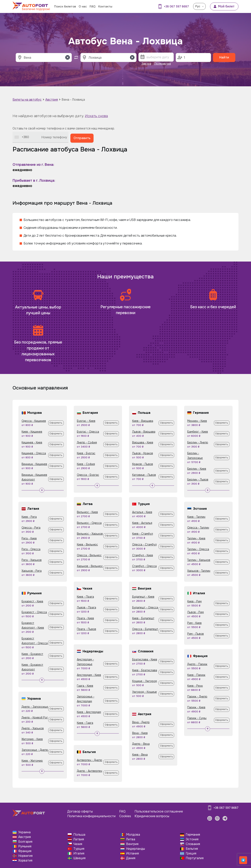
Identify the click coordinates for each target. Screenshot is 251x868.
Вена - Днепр (141, 722)
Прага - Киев (85, 618)
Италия (79, 853)
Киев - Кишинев (32, 432)
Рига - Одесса (31, 549)
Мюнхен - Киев (197, 421)
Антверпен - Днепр (90, 760)
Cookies (125, 816)
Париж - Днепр (197, 697)
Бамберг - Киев (198, 432)
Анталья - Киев (142, 512)
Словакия (193, 844)
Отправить (82, 138)
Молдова (133, 835)
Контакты (105, 6)
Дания (131, 858)
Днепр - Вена (141, 744)
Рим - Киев (194, 623)
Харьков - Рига (32, 571)
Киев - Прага (85, 597)
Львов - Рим (196, 612)
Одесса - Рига (31, 528)
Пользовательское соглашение (159, 811)
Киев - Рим (194, 601)
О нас (83, 6)
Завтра (146, 64)
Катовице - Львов (144, 475)
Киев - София (86, 464)
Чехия (78, 844)
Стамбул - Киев (143, 555)
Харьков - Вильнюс (90, 566)
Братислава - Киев (145, 659)
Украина (24, 832)
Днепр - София (87, 442)
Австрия (52, 100)
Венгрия (132, 844)
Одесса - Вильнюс (89, 555)
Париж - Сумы (197, 718)
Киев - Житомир (32, 761)
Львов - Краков (143, 453)
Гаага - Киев (85, 686)
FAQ (93, 6)
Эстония (192, 839)
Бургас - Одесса (88, 432)
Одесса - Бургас (88, 475)
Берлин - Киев (197, 469)
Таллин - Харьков (199, 560)
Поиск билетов (65, 6)
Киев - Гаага (85, 723)
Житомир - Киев (32, 739)
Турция (79, 849)
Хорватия (25, 860)
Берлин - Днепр (198, 442)
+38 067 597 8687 (176, 6)
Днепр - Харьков (33, 728)
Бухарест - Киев (32, 601)
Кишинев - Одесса (34, 453)
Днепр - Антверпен (90, 771)
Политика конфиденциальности (91, 816)
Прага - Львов (86, 629)
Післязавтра (162, 64)
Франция (25, 851)
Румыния (25, 846)
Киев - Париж (196, 675)
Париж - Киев (196, 707)
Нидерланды (136, 849)
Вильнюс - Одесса (89, 523)
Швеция (79, 858)
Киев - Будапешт (143, 618)
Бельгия (192, 849)
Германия (193, 835)
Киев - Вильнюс (87, 544)
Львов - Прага (86, 607)
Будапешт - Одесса (145, 607)
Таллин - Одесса (198, 549)
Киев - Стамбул (143, 534)
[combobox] (22, 137)
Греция (191, 853)
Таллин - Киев (196, 538)
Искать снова (96, 116)
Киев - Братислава (145, 670)
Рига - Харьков (32, 560)
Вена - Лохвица (73, 100)
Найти (224, 57)
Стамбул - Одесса (144, 566)
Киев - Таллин (196, 517)
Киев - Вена (140, 755)
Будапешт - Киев (143, 597)
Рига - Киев (29, 538)
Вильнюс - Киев (87, 512)
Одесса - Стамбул (144, 544)
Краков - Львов (143, 464)
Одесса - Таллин (198, 528)
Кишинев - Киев (32, 442)
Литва (131, 839)
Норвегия (25, 856)
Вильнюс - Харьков (90, 534)
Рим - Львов (196, 634)
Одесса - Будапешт (145, 629)
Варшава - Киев (143, 442)
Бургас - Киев (86, 421)
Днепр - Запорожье (35, 707)
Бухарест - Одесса (34, 612)
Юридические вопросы (152, 816)
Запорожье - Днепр (35, 750)
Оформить (56, 423)
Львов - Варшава (144, 432)
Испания (132, 853)
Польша (79, 835)
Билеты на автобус (27, 100)
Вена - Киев (140, 733)
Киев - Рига (29, 517)
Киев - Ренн (195, 686)
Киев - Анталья (142, 523)
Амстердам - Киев (89, 675)
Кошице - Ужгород (145, 681)
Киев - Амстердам (89, 712)
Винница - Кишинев (34, 464)
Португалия (195, 858)
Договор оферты (80, 811)
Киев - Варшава (143, 421)
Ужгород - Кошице (145, 692)
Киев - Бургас (86, 453)
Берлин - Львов (198, 480)
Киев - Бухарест (32, 654)
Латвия (79, 839)
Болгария (25, 842)
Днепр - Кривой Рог (35, 718)
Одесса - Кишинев (34, 421)
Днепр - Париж (197, 664)
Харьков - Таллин (199, 571)
